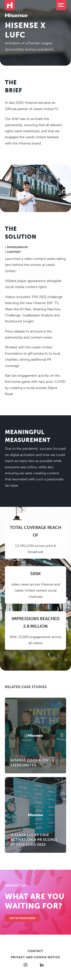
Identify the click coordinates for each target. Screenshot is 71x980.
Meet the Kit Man (18, 309)
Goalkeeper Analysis (38, 315)
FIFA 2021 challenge (47, 297)
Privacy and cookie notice (35, 957)
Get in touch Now (22, 918)
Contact (35, 951)
